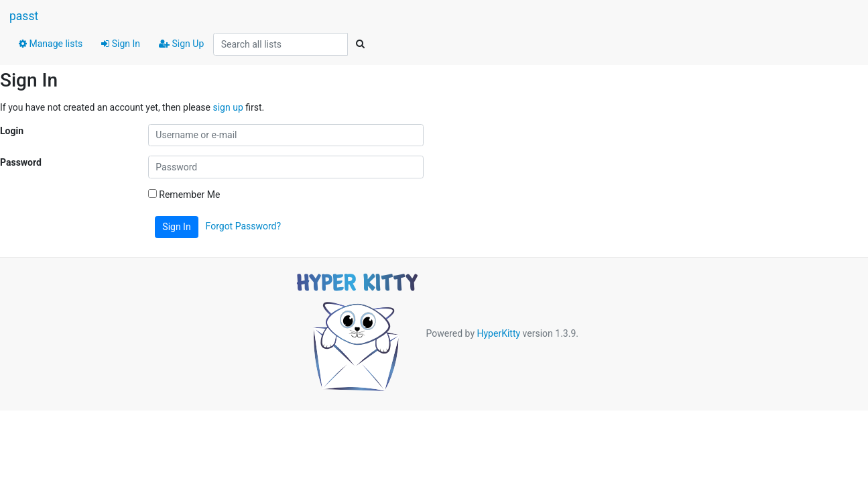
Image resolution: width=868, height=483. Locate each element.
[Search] (360, 44)
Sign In (121, 44)
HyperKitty (498, 333)
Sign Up (181, 44)
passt (24, 16)
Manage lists (51, 44)
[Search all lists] (281, 44)
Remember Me (184, 195)
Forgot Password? (244, 226)
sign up (228, 107)
